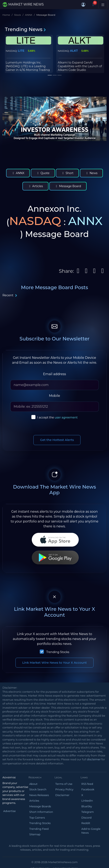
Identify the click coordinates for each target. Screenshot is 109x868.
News (91, 173)
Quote (43, 173)
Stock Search (38, 789)
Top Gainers (37, 818)
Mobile (54, 396)
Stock (17, 15)
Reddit (86, 823)
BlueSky (87, 806)
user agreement (66, 417)
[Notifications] (93, 4)
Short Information (41, 812)
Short (67, 173)
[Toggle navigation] (103, 4)
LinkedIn (87, 801)
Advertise (9, 811)
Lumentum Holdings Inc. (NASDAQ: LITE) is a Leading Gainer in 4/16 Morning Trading (28, 66)
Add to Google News (91, 831)
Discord (86, 818)
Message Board (68, 186)
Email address (54, 374)
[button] (83, 4)
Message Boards (40, 806)
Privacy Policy (64, 789)
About (33, 784)
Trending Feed (39, 829)
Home (6, 15)
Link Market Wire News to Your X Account (54, 663)
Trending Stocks (58, 652)
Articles (35, 186)
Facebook (88, 789)
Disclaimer (62, 795)
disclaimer (94, 759)
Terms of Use (64, 784)
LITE (21, 51)
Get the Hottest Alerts (57, 440)
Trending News (26, 29)
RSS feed (87, 784)
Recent (10, 295)
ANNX (29, 15)
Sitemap (35, 834)
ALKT (74, 51)
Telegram (88, 812)
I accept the (57, 417)
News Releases (39, 795)
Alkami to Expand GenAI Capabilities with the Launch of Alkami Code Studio (80, 66)
